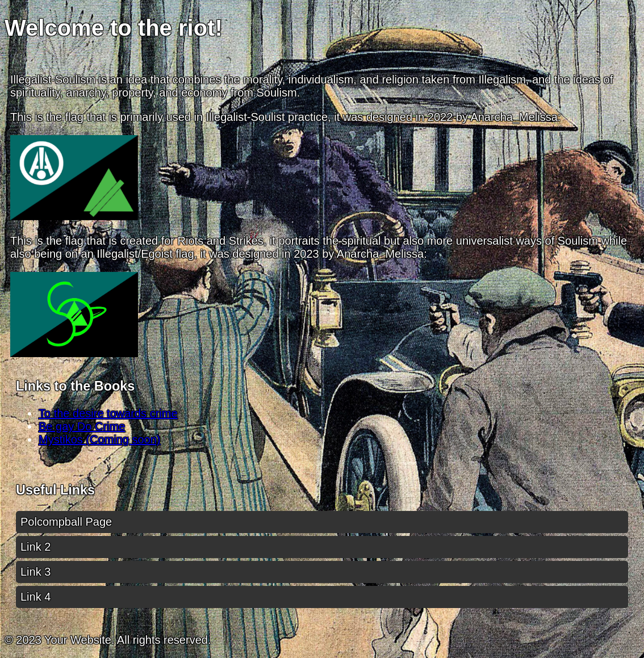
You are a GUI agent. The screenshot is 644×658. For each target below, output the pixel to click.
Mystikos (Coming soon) (100, 439)
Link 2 (35, 547)
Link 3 (35, 572)
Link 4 (35, 597)
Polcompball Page (66, 522)
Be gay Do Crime (82, 426)
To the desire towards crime (108, 413)
